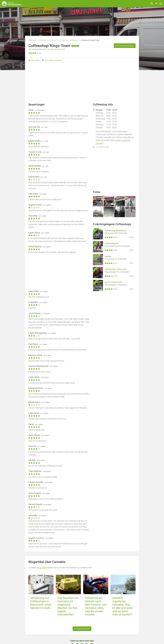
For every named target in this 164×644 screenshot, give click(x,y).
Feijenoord (74, 40)
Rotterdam (63, 40)
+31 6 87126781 (102, 147)
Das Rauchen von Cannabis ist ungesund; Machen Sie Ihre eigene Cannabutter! (68, 606)
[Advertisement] (82, 83)
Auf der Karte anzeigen (125, 46)
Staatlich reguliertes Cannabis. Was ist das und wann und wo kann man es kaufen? (123, 606)
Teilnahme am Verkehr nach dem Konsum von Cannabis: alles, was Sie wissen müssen (96, 606)
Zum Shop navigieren (52, 60)
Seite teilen (34, 60)
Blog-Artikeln (42, 568)
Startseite (32, 40)
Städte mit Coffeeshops (48, 40)
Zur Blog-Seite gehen (82, 629)
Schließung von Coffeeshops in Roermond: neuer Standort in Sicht (41, 603)
